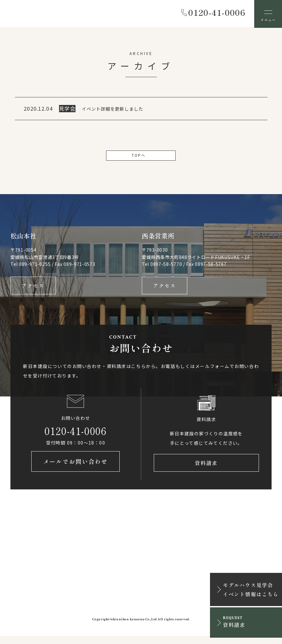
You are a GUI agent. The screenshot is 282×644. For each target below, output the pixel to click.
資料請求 (206, 469)
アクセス (33, 289)
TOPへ (141, 157)
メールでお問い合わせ (76, 469)
